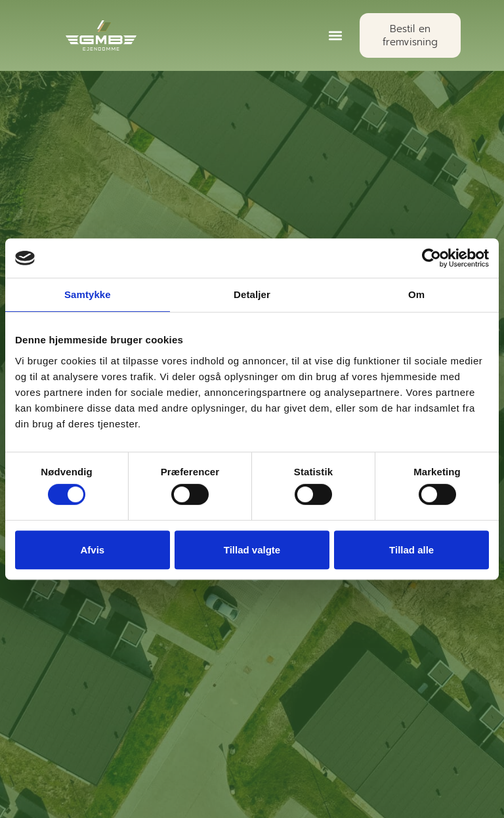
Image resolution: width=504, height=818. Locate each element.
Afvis (92, 550)
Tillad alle (411, 550)
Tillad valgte (252, 550)
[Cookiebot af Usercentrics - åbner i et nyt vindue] (431, 258)
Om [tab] (416, 294)
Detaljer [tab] (252, 294)
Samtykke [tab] (88, 294)
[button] (336, 36)
